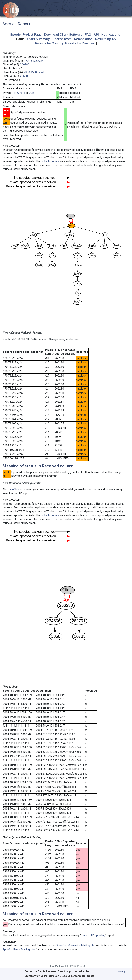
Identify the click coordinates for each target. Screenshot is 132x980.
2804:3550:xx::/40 (35, 72)
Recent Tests (62, 39)
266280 (25, 65)
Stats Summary (39, 39)
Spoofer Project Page (26, 35)
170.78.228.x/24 (34, 61)
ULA (31, 93)
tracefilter (13, 489)
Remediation (83, 39)
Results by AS (106, 39)
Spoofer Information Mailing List (76, 946)
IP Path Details (50, 161)
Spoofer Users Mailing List (19, 949)
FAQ (88, 35)
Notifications (111, 35)
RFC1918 (20, 93)
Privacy (121, 971)
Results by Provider (80, 43)
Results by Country (49, 43)
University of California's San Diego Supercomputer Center (60, 976)
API (96, 35)
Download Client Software (63, 35)
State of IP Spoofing (93, 935)
